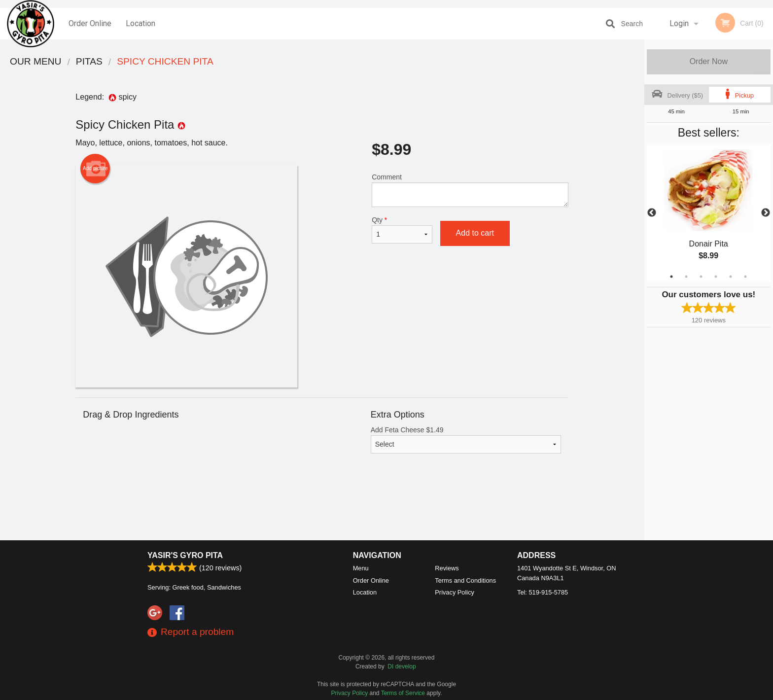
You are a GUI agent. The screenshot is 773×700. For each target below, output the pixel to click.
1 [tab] (671, 277)
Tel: (543, 592)
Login (679, 23)
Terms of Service (403, 693)
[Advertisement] (322, 508)
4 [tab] (716, 277)
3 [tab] (701, 277)
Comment (470, 190)
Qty (402, 230)
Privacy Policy (455, 592)
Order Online (90, 23)
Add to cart (475, 233)
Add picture (95, 169)
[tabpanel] (709, 213)
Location (141, 23)
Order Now (709, 61)
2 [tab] (686, 277)
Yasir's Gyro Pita (185, 555)
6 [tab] (745, 277)
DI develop (402, 666)
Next (766, 213)
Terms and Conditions (465, 580)
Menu (361, 568)
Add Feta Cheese (466, 440)
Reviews (447, 568)
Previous (652, 213)
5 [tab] (731, 277)
